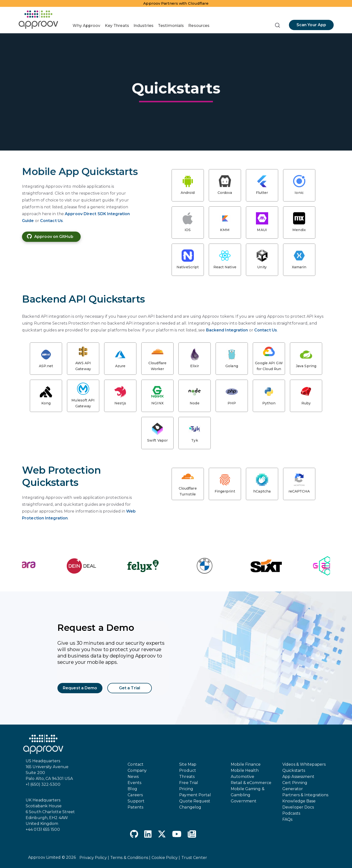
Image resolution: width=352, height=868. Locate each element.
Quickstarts (294, 770)
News (133, 777)
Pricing (186, 789)
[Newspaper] (192, 835)
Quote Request (195, 801)
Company (137, 770)
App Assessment (298, 777)
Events (134, 783)
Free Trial (189, 783)
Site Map (188, 764)
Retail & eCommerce (251, 783)
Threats (187, 777)
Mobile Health (245, 770)
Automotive (242, 777)
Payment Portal (195, 795)
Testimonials (171, 26)
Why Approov (86, 26)
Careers (135, 795)
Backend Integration (227, 330)
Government (244, 801)
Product (188, 770)
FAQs (287, 819)
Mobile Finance (246, 764)
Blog (132, 789)
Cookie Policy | (166, 858)
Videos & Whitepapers (304, 764)
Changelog (190, 807)
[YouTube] (177, 835)
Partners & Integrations (305, 795)
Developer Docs (298, 807)
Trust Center (194, 858)
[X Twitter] (162, 835)
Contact (136, 764)
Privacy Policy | (94, 858)
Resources (199, 26)
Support (136, 801)
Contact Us (51, 221)
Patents (135, 807)
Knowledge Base (299, 801)
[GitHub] (134, 835)
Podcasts (291, 813)
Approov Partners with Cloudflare (176, 3)
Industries (143, 26)
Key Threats (117, 26)
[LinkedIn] (148, 835)
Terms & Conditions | (130, 858)
